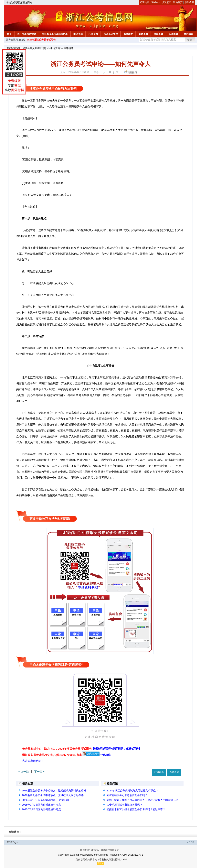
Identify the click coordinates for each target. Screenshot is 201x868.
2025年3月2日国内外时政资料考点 (41, 809)
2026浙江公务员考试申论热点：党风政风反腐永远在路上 (54, 795)
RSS (10, 842)
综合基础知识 (111, 34)
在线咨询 (189, 34)
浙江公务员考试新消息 (35, 48)
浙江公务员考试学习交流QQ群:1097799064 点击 (52, 755)
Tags (15, 842)
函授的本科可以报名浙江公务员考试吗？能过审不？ (136, 809)
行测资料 (93, 34)
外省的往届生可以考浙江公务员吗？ (127, 795)
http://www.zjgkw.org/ (87, 855)
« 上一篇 (24, 772)
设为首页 (178, 2)
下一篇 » (39, 772)
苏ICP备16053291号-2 (131, 855)
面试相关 (128, 34)
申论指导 (69, 48)
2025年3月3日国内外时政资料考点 (41, 805)
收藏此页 (159, 772)
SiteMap (156, 2)
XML (125, 860)
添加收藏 (189, 2)
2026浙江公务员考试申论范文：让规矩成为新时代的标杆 (54, 791)
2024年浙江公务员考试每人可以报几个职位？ (132, 791)
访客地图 (145, 2)
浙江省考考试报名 (27, 34)
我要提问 (132, 72)
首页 (9, 34)
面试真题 (143, 34)
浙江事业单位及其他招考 (55, 34)
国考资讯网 (12, 40)
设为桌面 (166, 2)
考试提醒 (174, 772)
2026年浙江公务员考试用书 (41, 40)
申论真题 (158, 34)
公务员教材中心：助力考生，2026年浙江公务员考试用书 (82, 749)
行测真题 (174, 34)
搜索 (190, 40)
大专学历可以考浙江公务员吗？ (124, 805)
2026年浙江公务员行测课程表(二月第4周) (45, 800)
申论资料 (78, 34)
